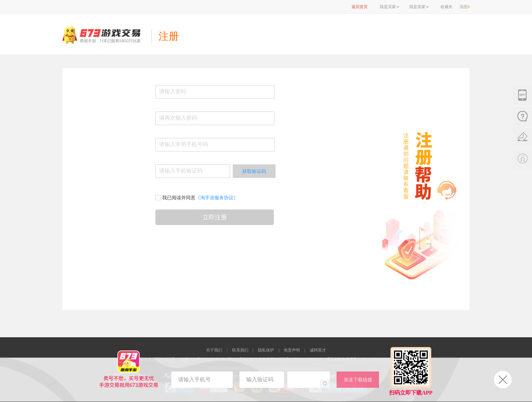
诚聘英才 (318, 350)
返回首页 (360, 7)
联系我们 (240, 350)
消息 (464, 7)
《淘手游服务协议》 (217, 198)
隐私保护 (266, 350)
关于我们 (214, 350)
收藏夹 (446, 7)
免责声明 (292, 350)
